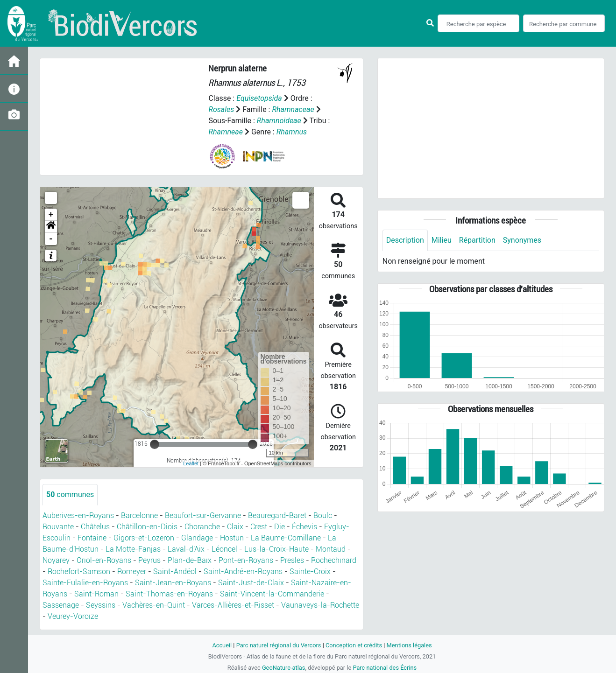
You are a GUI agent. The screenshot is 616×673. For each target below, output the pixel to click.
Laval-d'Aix (186, 549)
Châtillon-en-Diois (147, 527)
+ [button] (51, 215)
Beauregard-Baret (277, 515)
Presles (292, 560)
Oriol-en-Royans (104, 560)
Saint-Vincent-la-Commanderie (272, 594)
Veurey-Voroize (73, 616)
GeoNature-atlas (284, 668)
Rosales (221, 109)
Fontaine (92, 538)
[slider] (155, 444)
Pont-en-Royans (246, 560)
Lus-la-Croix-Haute (276, 549)
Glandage (197, 538)
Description (405, 240)
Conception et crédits (354, 645)
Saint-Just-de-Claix (251, 583)
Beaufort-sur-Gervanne (203, 515)
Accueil (222, 645)
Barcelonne (139, 515)
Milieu (442, 240)
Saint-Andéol (175, 571)
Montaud (331, 549)
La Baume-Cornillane (286, 538)
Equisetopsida (259, 98)
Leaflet (191, 463)
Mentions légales (409, 645)
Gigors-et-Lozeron (144, 538)
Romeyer (132, 571)
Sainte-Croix (310, 571)
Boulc (323, 515)
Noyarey (56, 560)
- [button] (51, 239)
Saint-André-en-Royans (243, 571)
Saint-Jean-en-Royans (173, 583)
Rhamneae (226, 132)
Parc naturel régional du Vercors (279, 645)
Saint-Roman (96, 594)
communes (70, 494)
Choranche (202, 527)
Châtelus (95, 527)
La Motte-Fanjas (133, 549)
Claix (235, 527)
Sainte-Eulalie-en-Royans (85, 583)
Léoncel (224, 549)
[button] (51, 227)
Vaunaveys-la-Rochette (320, 605)
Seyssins (101, 605)
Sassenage (61, 605)
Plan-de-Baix (190, 560)
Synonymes (522, 240)
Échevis (304, 527)
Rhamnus (292, 132)
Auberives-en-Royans (78, 515)
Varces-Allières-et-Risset (233, 605)
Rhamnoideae (279, 121)
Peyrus (149, 560)
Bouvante (58, 527)
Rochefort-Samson (79, 571)
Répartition (477, 240)
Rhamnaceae (293, 109)
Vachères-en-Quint (154, 605)
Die (280, 527)
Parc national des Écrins (385, 668)
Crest (259, 527)
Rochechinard (334, 560)
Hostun (232, 538)
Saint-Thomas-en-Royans (169, 594)
